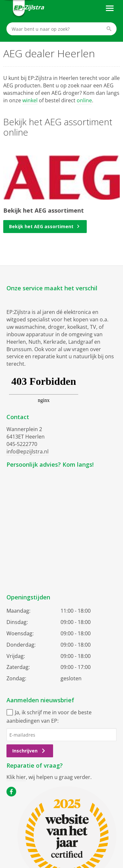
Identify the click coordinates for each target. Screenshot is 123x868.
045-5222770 (22, 444)
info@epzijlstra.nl (28, 451)
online (84, 100)
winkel (30, 100)
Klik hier (16, 777)
